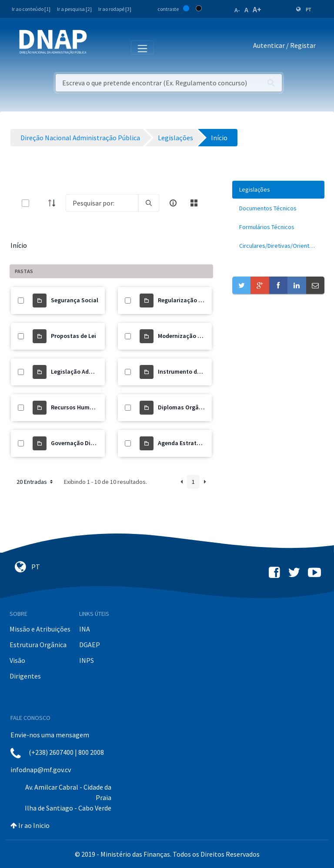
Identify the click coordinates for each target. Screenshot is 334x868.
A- (237, 10)
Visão (17, 660)
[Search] (102, 203)
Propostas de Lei (73, 336)
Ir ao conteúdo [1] (31, 9)
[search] (149, 203)
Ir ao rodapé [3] (115, 9)
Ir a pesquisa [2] (74, 9)
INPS (87, 660)
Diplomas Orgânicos (186, 407)
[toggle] (40, 203)
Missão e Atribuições (40, 629)
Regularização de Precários (195, 300)
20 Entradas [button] (35, 482)
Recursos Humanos (77, 407)
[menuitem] (278, 190)
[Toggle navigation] (99, 47)
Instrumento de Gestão (189, 372)
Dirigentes (25, 676)
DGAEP (90, 645)
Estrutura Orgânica (38, 645)
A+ (257, 9)
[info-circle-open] (173, 203)
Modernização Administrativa (198, 336)
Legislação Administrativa (87, 372)
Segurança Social (75, 300)
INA (85, 629)
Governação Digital (77, 443)
